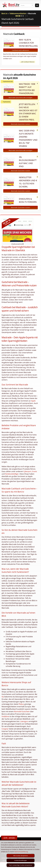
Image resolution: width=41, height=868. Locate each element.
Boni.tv (4, 13)
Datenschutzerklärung (21, 852)
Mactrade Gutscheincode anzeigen (20, 98)
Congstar (5, 729)
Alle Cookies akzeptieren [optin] (21, 856)
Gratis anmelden (9, 838)
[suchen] (33, 5)
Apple (33, 401)
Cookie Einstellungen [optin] (21, 860)
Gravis (34, 471)
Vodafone (5, 716)
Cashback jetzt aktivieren (20, 50)
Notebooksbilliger (12, 474)
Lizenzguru (24, 721)
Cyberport (27, 471)
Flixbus (21, 704)
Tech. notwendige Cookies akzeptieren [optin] (21, 865)
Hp (3, 697)
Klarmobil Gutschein (22, 712)
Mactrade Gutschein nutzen (20, 124)
